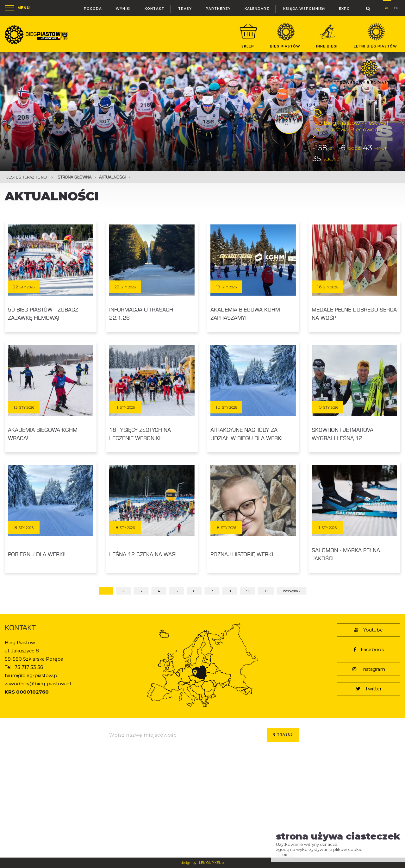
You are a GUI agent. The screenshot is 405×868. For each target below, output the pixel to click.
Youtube (369, 630)
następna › (292, 591)
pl (387, 7)
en (396, 7)
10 (266, 591)
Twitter (369, 689)
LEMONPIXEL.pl (212, 863)
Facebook (369, 650)
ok (285, 855)
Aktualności (112, 177)
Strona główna (75, 177)
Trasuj (283, 735)
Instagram (369, 669)
